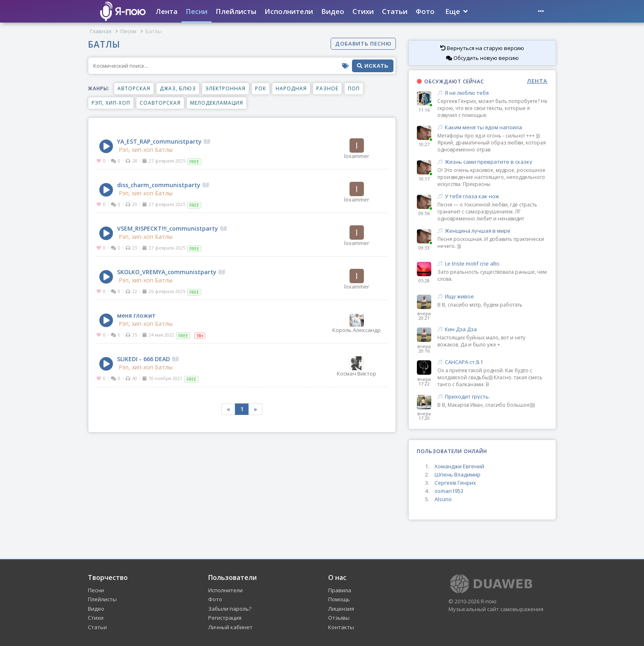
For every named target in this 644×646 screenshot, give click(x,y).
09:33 (424, 248)
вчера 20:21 (424, 316)
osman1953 (449, 491)
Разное (327, 88)
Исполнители (289, 11)
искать (373, 66)
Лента (167, 11)
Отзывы (339, 618)
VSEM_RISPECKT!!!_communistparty (172, 228)
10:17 (424, 179)
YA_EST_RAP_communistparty (164, 141)
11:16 (424, 110)
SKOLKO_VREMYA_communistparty (171, 272)
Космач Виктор (356, 366)
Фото (425, 11)
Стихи (363, 11)
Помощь (339, 599)
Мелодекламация (217, 103)
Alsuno (443, 499)
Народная (291, 88)
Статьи (395, 11)
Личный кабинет (230, 627)
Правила (340, 590)
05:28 (424, 281)
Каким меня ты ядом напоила (492, 127)
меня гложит (136, 315)
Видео (333, 11)
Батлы (164, 150)
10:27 (424, 144)
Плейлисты (236, 11)
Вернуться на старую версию (482, 48)
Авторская (134, 88)
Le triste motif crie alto (492, 264)
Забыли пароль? (230, 609)
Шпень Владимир (458, 474)
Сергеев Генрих (455, 483)
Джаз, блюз (178, 88)
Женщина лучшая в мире (492, 231)
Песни (197, 11)
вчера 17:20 (424, 416)
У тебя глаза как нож (492, 196)
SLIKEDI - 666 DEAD (148, 359)
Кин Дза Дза (492, 329)
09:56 (424, 213)
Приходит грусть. (492, 397)
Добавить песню (363, 44)
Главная (101, 31)
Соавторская (160, 103)
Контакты (341, 627)
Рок (261, 88)
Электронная (225, 88)
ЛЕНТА (537, 81)
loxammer (357, 149)
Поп (354, 88)
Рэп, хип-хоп (111, 103)
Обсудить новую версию (482, 58)
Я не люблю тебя (492, 93)
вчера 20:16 (424, 348)
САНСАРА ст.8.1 (492, 362)
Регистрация (225, 618)
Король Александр (356, 323)
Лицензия (341, 609)
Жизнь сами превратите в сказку (492, 162)
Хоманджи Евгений (459, 466)
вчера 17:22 (424, 381)
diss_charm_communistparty (163, 185)
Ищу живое (492, 297)
